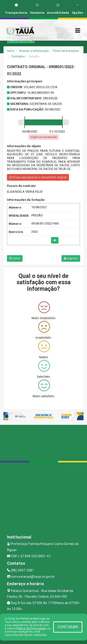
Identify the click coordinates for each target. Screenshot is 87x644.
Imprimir (71, 258)
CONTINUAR (68, 627)
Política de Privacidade (31, 628)
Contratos (18, 56)
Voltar (15, 258)
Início (11, 51)
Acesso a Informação (34, 51)
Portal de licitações (66, 51)
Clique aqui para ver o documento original (38, 177)
